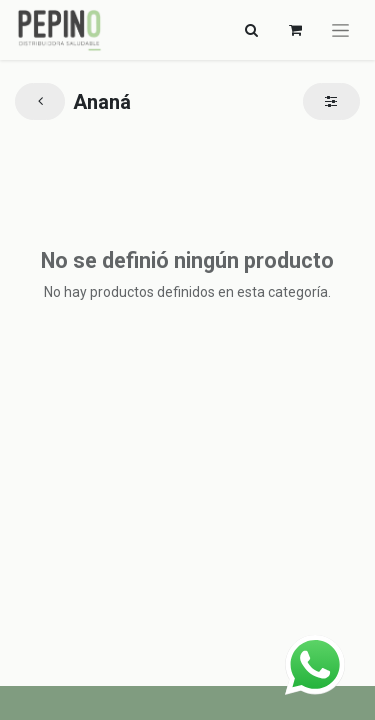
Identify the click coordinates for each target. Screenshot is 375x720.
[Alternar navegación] (251, 30)
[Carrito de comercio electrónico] (295, 30)
